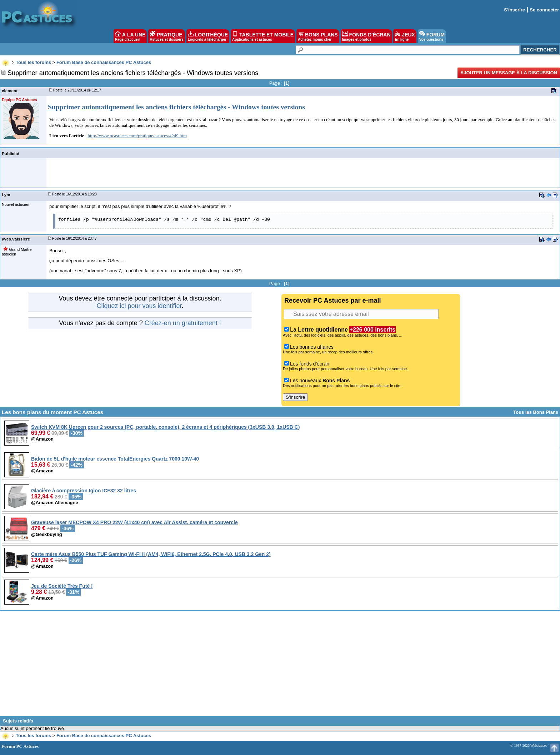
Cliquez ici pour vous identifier (139, 306)
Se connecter (544, 10)
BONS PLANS (318, 36)
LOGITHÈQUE (208, 36)
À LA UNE (130, 36)
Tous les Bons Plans (536, 412)
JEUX (405, 36)
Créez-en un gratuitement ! (183, 323)
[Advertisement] (280, 666)
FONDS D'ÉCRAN (366, 36)
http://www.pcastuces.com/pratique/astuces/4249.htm (137, 136)
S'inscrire (514, 10)
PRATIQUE (167, 36)
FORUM (432, 36)
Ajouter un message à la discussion (509, 73)
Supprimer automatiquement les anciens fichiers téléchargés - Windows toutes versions (176, 107)
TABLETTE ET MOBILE (263, 36)
